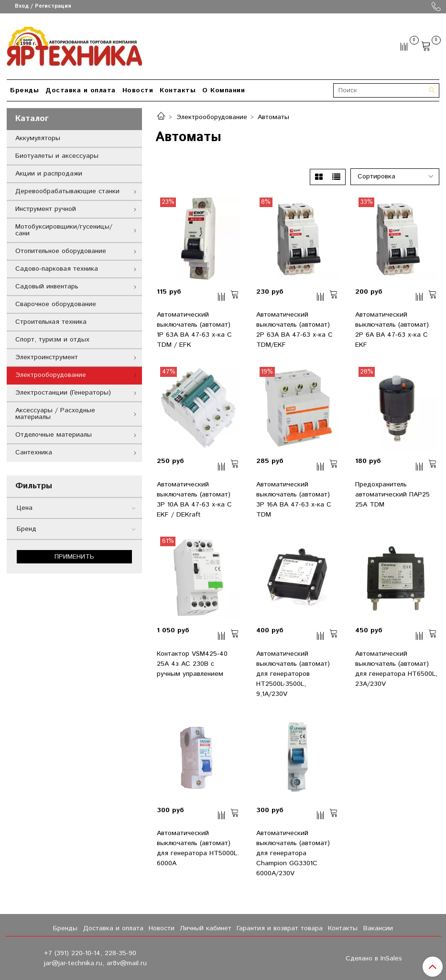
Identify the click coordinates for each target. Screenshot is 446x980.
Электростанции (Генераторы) (63, 393)
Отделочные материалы (54, 435)
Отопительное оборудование (61, 251)
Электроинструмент (47, 357)
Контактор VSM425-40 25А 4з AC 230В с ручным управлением (192, 664)
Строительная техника (51, 322)
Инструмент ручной (46, 209)
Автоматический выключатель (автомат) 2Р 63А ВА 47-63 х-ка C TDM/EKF (294, 330)
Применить (74, 557)
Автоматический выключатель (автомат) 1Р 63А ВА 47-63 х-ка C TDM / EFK (194, 330)
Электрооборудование (212, 117)
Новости (138, 90)
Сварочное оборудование (56, 304)
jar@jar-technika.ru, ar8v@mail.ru (95, 963)
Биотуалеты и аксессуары (57, 156)
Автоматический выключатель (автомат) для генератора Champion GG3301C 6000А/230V (293, 853)
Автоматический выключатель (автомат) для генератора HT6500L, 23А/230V (396, 669)
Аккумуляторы (38, 138)
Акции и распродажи (49, 174)
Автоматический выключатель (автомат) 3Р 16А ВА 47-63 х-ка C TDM (294, 500)
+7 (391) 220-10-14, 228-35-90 (90, 953)
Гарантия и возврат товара (280, 928)
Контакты (178, 90)
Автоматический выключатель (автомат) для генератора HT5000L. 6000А (198, 848)
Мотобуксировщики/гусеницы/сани (64, 230)
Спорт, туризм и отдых (52, 340)
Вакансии (378, 928)
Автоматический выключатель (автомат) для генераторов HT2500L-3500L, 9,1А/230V (293, 674)
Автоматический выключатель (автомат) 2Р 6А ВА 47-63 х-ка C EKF (392, 330)
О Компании (223, 90)
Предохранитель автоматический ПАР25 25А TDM (392, 495)
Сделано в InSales (374, 958)
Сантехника (34, 452)
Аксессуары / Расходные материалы (55, 414)
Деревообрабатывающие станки (67, 191)
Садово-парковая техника (57, 269)
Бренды (24, 90)
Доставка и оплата (81, 90)
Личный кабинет (206, 928)
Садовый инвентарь (47, 286)
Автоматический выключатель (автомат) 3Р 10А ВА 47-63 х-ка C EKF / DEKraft (194, 500)
